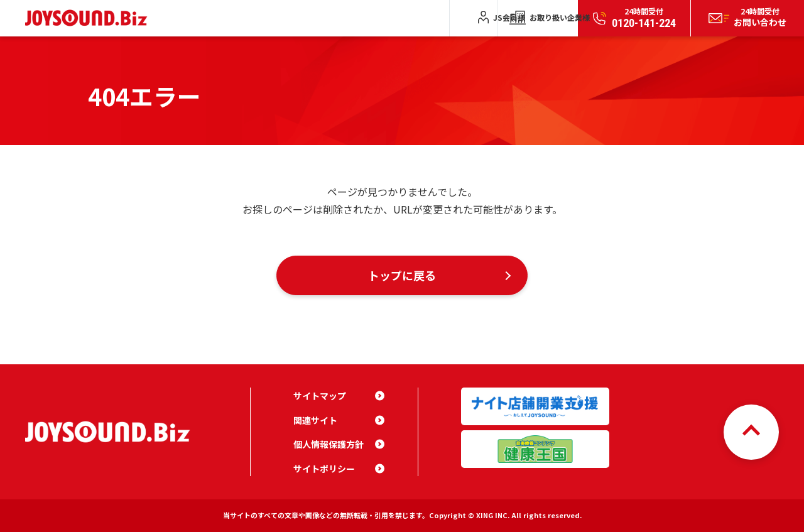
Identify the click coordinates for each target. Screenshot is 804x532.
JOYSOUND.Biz (89, 18)
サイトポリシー (324, 469)
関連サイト (315, 420)
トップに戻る (402, 275)
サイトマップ (320, 396)
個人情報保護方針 (329, 444)
